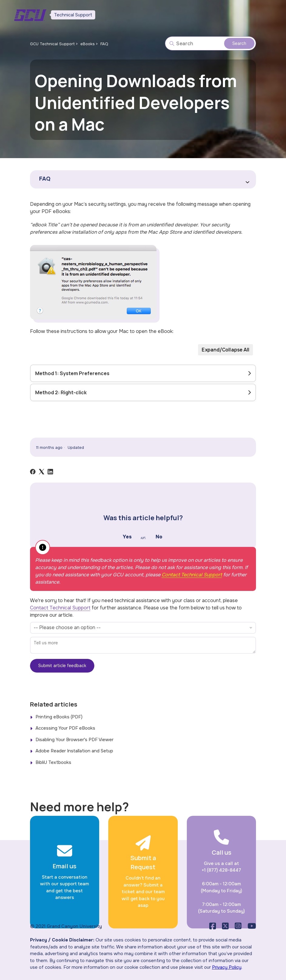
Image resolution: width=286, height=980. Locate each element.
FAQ (104, 44)
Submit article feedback (62, 666)
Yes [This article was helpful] (127, 537)
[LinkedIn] (50, 472)
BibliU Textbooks (53, 762)
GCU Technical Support (52, 44)
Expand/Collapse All (225, 350)
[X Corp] (42, 472)
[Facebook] (33, 472)
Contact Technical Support (192, 575)
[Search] (210, 43)
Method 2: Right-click (61, 392)
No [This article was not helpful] (159, 537)
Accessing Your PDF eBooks (65, 728)
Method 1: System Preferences (72, 373)
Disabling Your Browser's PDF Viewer (74, 740)
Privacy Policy (227, 967)
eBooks (87, 44)
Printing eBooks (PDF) (59, 717)
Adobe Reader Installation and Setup (74, 751)
